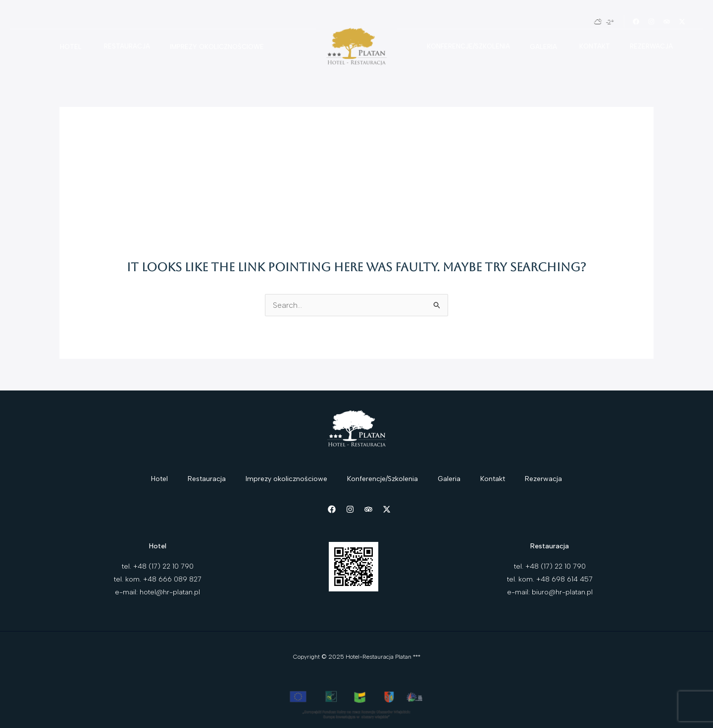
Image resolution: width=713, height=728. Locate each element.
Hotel (71, 47)
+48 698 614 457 (564, 579)
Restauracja (127, 46)
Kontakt (595, 46)
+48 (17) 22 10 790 (163, 566)
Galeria (543, 47)
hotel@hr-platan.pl (170, 592)
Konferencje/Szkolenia (468, 46)
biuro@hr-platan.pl (562, 592)
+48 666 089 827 (172, 579)
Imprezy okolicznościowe (217, 47)
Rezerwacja (651, 46)
